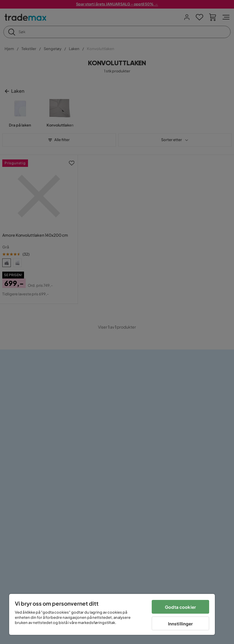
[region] (112, 614)
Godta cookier (180, 607)
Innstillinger (181, 624)
